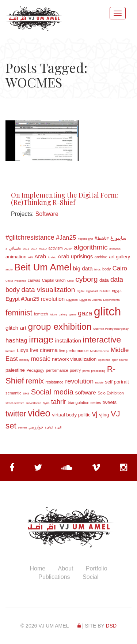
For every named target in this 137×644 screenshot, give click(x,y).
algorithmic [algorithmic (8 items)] (91, 247)
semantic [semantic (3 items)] (13, 393)
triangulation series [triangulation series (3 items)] (84, 402)
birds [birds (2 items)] (97, 269)
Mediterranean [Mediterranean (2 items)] (100, 351)
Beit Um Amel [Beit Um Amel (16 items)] (43, 267)
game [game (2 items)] (73, 314)
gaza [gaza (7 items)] (85, 313)
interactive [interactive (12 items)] (102, 340)
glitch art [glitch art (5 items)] (16, 328)
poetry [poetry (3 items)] (75, 370)
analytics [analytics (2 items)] (115, 249)
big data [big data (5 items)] (83, 268)
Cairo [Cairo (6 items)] (120, 268)
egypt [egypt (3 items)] (117, 291)
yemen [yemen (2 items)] (22, 428)
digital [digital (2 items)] (81, 291)
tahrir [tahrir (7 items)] (59, 402)
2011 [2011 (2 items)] (26, 249)
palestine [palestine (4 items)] (15, 370)
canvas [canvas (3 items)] (34, 280)
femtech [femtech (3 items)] (41, 314)
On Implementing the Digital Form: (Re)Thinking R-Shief (64, 199)
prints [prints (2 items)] (86, 371)
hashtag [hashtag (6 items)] (16, 340)
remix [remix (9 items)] (35, 381)
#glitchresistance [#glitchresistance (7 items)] (30, 237)
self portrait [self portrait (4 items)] (117, 382)
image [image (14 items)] (41, 339)
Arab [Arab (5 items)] (40, 256)
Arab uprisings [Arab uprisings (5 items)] (75, 256)
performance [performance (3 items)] (57, 370)
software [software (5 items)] (86, 392)
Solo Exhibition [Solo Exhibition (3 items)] (111, 393)
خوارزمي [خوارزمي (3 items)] (36, 427)
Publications (54, 577)
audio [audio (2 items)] (9, 269)
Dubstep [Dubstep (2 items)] (105, 291)
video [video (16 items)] (39, 413)
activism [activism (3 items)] (55, 248)
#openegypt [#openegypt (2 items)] (85, 239)
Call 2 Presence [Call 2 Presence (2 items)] (16, 281)
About (66, 568)
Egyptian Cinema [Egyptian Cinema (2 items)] (90, 300)
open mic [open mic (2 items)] (104, 360)
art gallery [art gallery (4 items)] (119, 257)
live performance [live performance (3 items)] (74, 351)
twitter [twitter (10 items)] (16, 414)
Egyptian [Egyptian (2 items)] (72, 300)
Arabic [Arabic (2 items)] (52, 257)
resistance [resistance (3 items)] (54, 382)
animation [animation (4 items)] (16, 257)
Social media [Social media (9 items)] (52, 392)
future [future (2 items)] (53, 314)
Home (37, 568)
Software (47, 214)
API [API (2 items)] (31, 257)
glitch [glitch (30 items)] (108, 311)
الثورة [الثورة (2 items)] (58, 428)
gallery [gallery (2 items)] (63, 314)
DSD (111, 626)
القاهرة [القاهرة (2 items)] (49, 428)
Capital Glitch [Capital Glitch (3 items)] (54, 280)
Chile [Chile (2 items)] (71, 281)
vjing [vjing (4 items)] (104, 415)
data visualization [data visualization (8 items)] (48, 290)
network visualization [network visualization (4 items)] (74, 359)
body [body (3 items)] (107, 269)
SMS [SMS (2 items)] (26, 394)
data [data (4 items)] (104, 280)
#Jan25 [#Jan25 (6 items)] (66, 238)
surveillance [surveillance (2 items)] (34, 403)
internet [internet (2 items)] (10, 351)
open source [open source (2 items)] (120, 360)
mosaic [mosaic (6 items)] (41, 359)
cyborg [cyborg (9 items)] (86, 279)
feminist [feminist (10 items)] (19, 313)
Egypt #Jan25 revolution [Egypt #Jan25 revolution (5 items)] (35, 299)
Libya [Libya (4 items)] (23, 350)
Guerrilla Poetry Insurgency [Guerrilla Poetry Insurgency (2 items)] (111, 329)
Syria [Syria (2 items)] (46, 403)
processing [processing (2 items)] (98, 371)
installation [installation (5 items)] (68, 340)
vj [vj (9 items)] (95, 414)
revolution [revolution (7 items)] (79, 381)
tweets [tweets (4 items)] (110, 402)
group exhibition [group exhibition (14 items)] (60, 327)
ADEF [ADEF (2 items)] (68, 249)
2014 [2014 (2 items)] (34, 249)
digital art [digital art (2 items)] (92, 291)
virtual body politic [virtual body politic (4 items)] (71, 415)
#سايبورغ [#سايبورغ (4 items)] (111, 238)
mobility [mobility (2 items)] (24, 360)
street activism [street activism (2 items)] (15, 403)
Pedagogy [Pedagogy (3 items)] (35, 370)
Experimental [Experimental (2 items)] (112, 300)
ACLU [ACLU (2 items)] (43, 249)
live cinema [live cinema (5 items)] (44, 350)
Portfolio (97, 568)
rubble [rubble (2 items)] (99, 383)
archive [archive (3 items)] (101, 257)
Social (91, 577)
